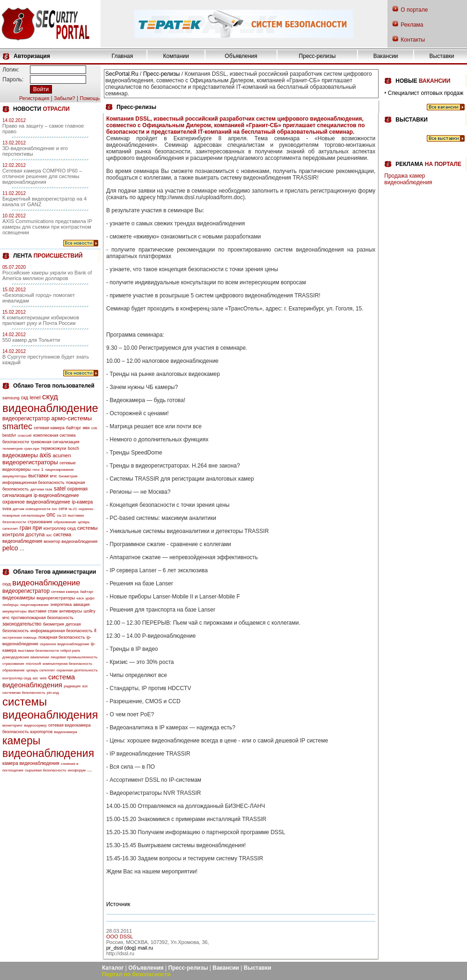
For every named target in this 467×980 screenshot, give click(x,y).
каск (80, 598)
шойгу (90, 611)
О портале (414, 10)
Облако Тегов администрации (55, 572)
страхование (40, 522)
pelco (10, 548)
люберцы (10, 605)
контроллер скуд (60, 528)
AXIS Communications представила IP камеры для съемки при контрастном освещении (47, 227)
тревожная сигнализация (55, 442)
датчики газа (41, 489)
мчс (54, 476)
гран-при (32, 449)
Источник (118, 904)
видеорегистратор (26, 418)
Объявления (241, 56)
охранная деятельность (77, 670)
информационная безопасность (33, 483)
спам (53, 611)
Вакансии (386, 56)
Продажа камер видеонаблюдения (408, 179)
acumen (62, 455)
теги (36, 470)
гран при (31, 528)
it (95, 631)
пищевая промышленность (74, 657)
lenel (35, 397)
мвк (86, 428)
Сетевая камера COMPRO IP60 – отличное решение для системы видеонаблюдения (42, 176)
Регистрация (34, 98)
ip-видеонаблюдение (56, 495)
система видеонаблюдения (39, 681)
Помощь (90, 98)
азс (49, 535)
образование (65, 522)
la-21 (73, 509)
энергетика (61, 605)
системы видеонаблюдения (50, 708)
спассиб (25, 436)
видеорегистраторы (30, 462)
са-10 (62, 515)
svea (7, 509)
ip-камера (82, 502)
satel (60, 489)
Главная (123, 56)
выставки (38, 476)
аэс (85, 686)
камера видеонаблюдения (31, 763)
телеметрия (12, 449)
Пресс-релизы (317, 56)
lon (55, 509)
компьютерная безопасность (67, 664)
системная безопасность (24, 693)
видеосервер (35, 725)
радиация (72, 686)
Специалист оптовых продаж (426, 93)
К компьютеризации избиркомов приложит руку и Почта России (41, 320)
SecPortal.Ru (122, 74)
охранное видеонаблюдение (36, 502)
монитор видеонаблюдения (71, 541)
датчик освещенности (31, 509)
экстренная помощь (20, 638)
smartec (17, 426)
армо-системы (72, 418)
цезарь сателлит (40, 670)
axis (45, 455)
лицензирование (59, 470)
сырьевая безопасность (45, 770)
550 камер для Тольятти (31, 340)
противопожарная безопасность (42, 618)
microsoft (33, 664)
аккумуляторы (15, 476)
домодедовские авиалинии (26, 657)
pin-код (53, 693)
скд (25, 398)
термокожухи (53, 448)
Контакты (413, 40)
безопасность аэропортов (27, 732)
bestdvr (9, 435)
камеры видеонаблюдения (48, 747)
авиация (82, 605)
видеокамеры (20, 455)
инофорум (77, 770)
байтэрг (73, 428)
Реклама (412, 25)
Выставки (442, 56)
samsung (11, 398)
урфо (90, 598)
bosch (73, 448)
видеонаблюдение (50, 408)
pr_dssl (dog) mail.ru (130, 948)
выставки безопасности (39, 651)
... (22, 548)
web (43, 678)
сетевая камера (49, 428)
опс (51, 515)
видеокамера (66, 732)
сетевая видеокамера (69, 725)
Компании (176, 56)
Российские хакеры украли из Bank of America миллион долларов (47, 275)
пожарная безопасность (62, 637)
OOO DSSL (120, 937)
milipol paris (70, 651)
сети (63, 509)
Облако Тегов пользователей (54, 386)
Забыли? (65, 98)
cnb (94, 428)
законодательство (22, 624)
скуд (50, 397)
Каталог (113, 968)
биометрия (68, 476)
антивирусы (70, 611)
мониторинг (12, 725)
